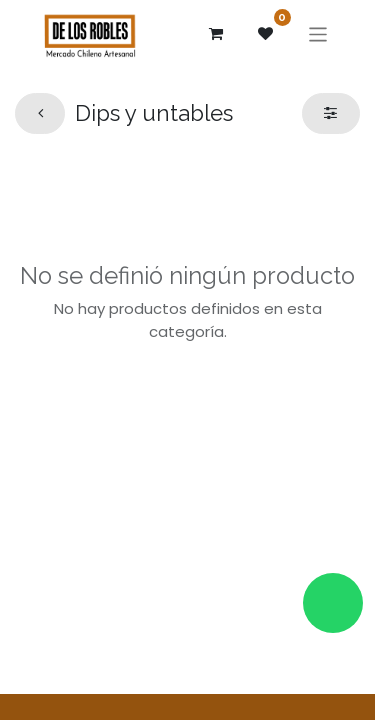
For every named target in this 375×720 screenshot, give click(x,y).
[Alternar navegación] (318, 33)
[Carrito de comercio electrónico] (216, 34)
